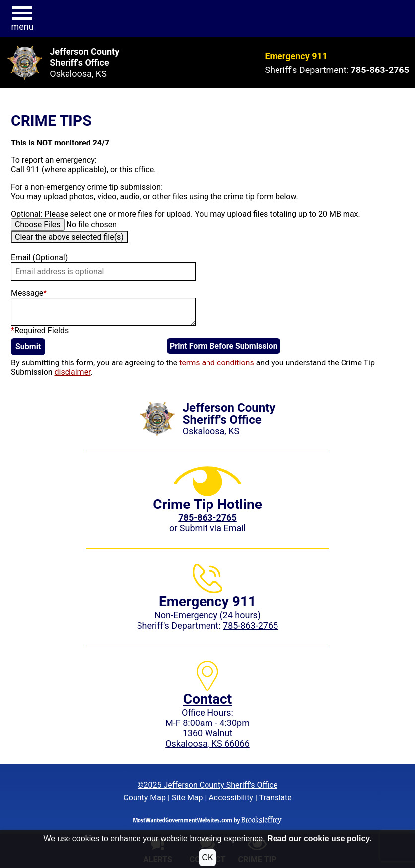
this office (137, 170)
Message (29, 293)
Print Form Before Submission (224, 346)
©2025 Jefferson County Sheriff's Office (207, 785)
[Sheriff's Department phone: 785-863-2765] (380, 70)
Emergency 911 (296, 56)
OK (207, 857)
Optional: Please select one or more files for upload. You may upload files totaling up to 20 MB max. (186, 214)
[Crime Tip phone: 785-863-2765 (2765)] (207, 518)
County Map (144, 798)
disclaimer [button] (73, 372)
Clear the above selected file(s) (69, 237)
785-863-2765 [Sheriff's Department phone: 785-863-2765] (250, 625)
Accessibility (231, 798)
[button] (22, 19)
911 (33, 170)
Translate (275, 798)
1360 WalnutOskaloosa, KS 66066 (207, 738)
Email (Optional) (39, 257)
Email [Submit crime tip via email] (235, 528)
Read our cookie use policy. (319, 838)
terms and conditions (217, 363)
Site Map (187, 798)
